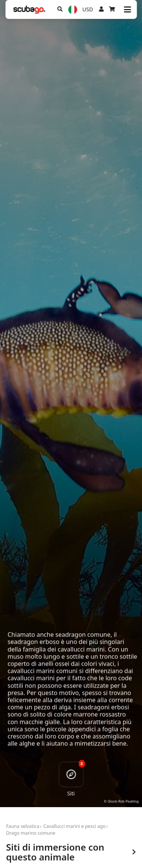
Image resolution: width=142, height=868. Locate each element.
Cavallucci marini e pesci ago (74, 826)
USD (88, 9)
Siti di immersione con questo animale (71, 852)
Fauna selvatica (23, 826)
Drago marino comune (31, 833)
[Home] (29, 10)
